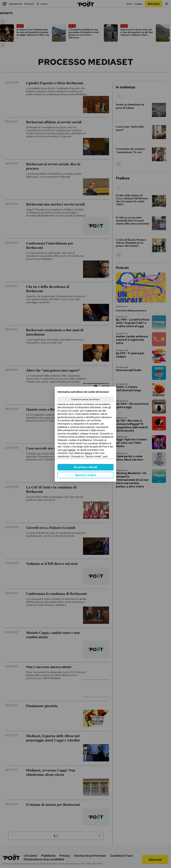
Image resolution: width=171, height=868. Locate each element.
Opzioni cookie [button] (86, 475)
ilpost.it (88, 453)
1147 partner (69, 450)
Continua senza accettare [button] (85, 399)
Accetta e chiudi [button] (85, 467)
